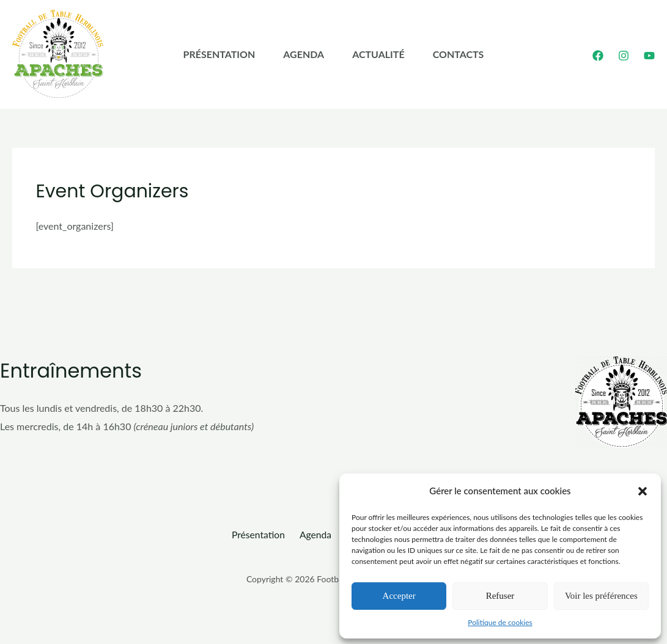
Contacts (475, 54)
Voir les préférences (601, 595)
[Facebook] (598, 56)
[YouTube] (649, 56)
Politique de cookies (500, 622)
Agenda (298, 54)
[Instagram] (624, 56)
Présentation (203, 54)
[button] (643, 491)
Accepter (399, 595)
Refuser (500, 595)
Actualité (384, 54)
